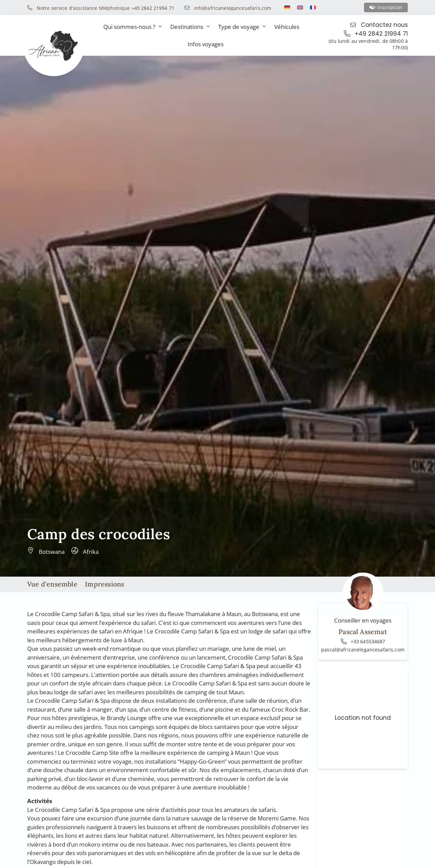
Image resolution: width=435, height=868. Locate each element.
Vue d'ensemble (52, 584)
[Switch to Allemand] (287, 7)
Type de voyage (242, 27)
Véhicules (287, 27)
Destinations (190, 27)
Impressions (105, 584)
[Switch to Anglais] (300, 7)
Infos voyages (206, 44)
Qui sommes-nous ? (133, 27)
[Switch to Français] (313, 7)
